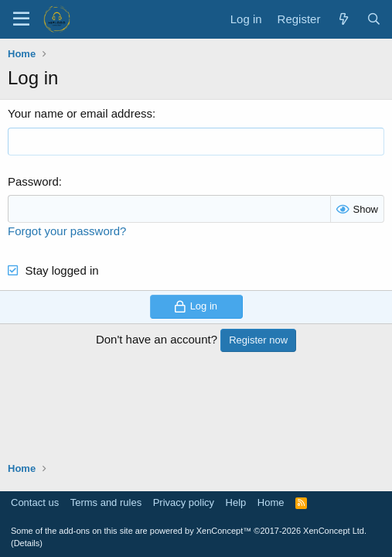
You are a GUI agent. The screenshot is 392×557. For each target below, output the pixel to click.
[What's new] (343, 19)
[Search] (374, 19)
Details (27, 543)
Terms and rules (106, 502)
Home (271, 502)
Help (236, 502)
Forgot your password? (67, 231)
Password (33, 181)
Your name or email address (80, 113)
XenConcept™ (224, 531)
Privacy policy (184, 502)
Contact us (35, 502)
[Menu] (21, 19)
